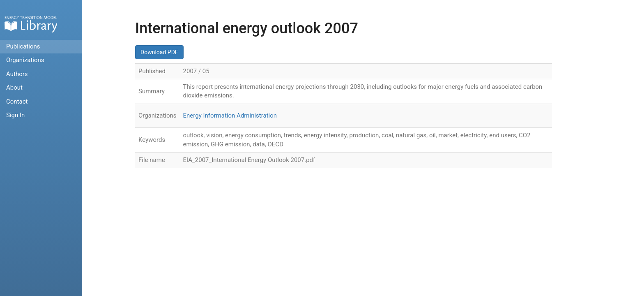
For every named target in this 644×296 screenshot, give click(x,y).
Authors (17, 74)
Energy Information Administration (230, 116)
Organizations (25, 60)
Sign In (15, 115)
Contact (17, 102)
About (14, 88)
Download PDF (159, 52)
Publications (23, 46)
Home (31, 24)
